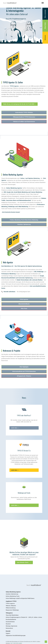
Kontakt (8, 625)
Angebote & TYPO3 (11, 595)
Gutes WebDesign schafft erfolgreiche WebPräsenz (20, 592)
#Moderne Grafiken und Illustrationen (24, 122)
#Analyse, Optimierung (24, 224)
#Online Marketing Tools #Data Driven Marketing (24, 220)
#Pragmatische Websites (24, 376)
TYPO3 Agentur (14, 86)
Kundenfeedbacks (11, 613)
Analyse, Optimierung (12, 588)
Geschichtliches (10, 615)
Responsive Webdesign (12, 604)
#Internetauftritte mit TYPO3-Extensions (24, 371)
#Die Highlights (24, 367)
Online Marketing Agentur (13, 586)
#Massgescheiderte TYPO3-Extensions (24, 117)
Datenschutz (9, 622)
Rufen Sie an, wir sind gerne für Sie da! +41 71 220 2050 (19, 104)
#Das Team (24, 308)
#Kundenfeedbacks (24, 304)
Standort (8, 618)
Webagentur (9, 607)
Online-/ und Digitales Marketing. (30, 178)
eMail (20, 637)
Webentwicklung (11, 602)
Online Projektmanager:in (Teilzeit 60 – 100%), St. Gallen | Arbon (24, 611)
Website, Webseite (11, 599)
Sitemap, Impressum (12, 620)
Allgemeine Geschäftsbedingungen (16, 629)
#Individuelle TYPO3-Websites (24, 112)
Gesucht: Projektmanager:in (16, 19)
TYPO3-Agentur (10, 597)
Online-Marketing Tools (13, 590)
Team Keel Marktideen (12, 609)
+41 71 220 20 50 (14, 637)
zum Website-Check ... (23, 562)
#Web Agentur (24, 299)
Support (8, 627)
